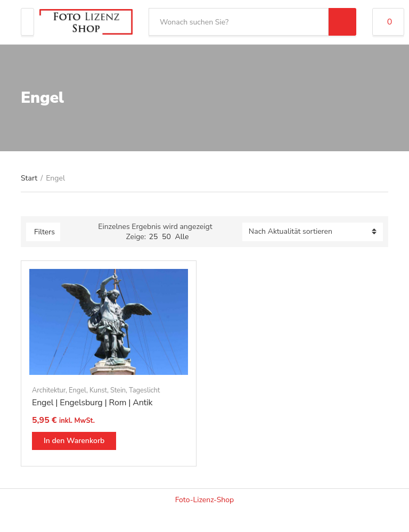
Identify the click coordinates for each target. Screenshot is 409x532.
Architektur (49, 390)
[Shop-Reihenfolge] (313, 232)
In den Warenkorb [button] (74, 441)
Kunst (98, 390)
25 (154, 237)
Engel (77, 390)
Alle (182, 237)
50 (166, 237)
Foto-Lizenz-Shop (205, 500)
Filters (44, 232)
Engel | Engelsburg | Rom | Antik (92, 403)
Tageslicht (144, 390)
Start (29, 178)
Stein (118, 390)
